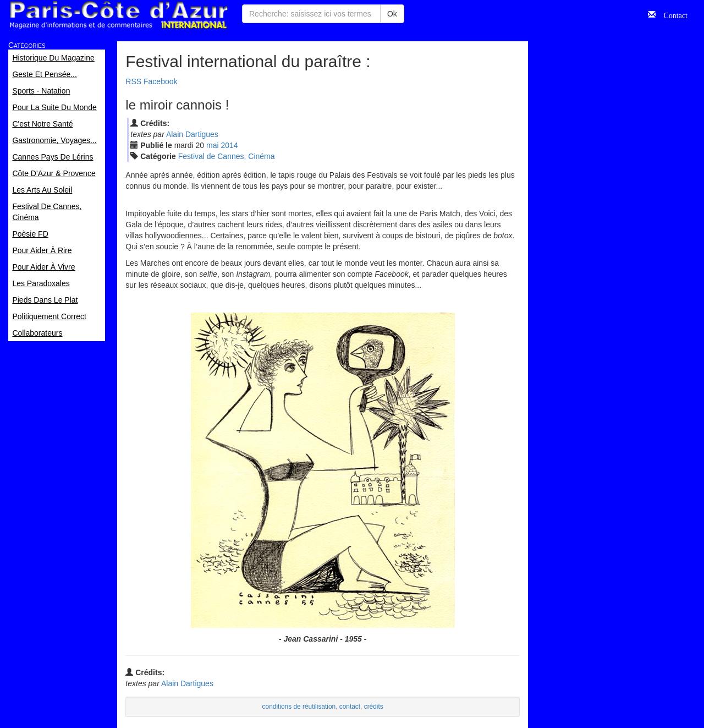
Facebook (160, 81)
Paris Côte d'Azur (118, 15)
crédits (374, 707)
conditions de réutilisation (299, 707)
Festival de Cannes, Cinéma (227, 156)
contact (350, 707)
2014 (230, 145)
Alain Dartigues (192, 134)
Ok (392, 14)
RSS (133, 81)
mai (213, 145)
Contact (672, 14)
